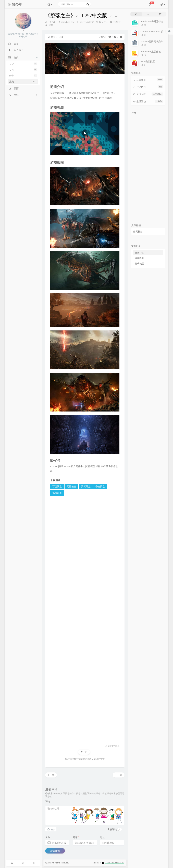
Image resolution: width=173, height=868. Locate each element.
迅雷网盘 (57, 493)
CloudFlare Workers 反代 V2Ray (156, 32)
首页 (52, 37)
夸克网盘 (100, 486)
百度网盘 (57, 486)
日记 (23, 64)
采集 (23, 82)
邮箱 (76, 837)
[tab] (136, 14)
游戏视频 (139, 258)
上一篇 (51, 775)
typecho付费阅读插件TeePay (156, 41)
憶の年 (52, 22)
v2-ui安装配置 (148, 62)
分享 (23, 76)
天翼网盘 (86, 486)
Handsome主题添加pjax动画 (155, 21)
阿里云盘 (71, 486)
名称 (48, 837)
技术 (23, 70)
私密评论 (112, 829)
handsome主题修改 (151, 52)
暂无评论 (103, 22)
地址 (103, 837)
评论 (48, 801)
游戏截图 (139, 264)
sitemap (97, 863)
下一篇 (119, 775)
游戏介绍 (139, 253)
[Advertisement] (85, 619)
